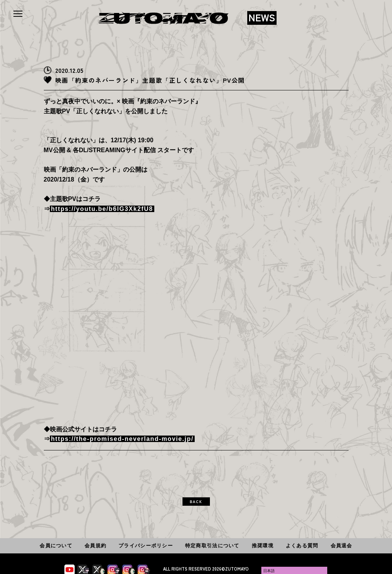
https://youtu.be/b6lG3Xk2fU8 (102, 209)
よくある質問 (302, 546)
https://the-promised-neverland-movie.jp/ (122, 439)
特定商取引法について (212, 546)
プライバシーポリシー (146, 546)
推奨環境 (263, 546)
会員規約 (95, 546)
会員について (56, 546)
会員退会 (342, 546)
